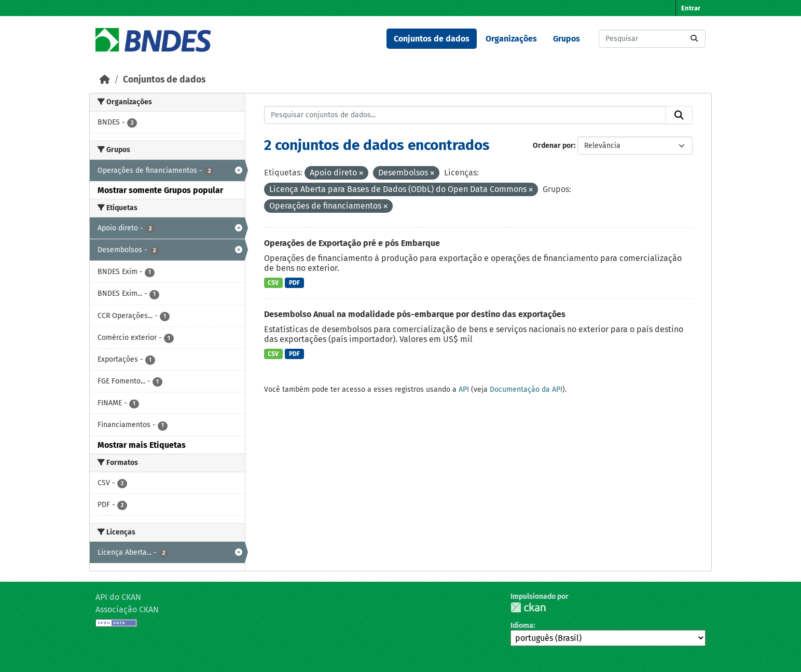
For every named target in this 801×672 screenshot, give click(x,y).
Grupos (567, 39)
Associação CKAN (127, 609)
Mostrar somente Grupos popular (160, 190)
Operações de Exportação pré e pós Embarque (352, 243)
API (464, 389)
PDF (294, 283)
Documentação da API (526, 389)
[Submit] (694, 39)
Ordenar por (553, 146)
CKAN (528, 607)
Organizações (511, 39)
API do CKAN (118, 597)
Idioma (522, 626)
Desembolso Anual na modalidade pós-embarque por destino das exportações (415, 314)
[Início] (105, 80)
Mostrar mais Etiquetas (142, 445)
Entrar (691, 8)
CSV (273, 283)
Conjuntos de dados (432, 39)
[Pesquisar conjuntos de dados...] (652, 39)
